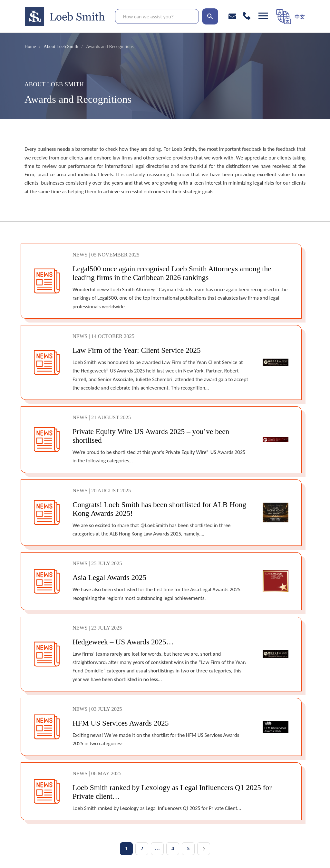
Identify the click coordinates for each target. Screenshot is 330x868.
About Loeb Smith (61, 46)
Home (30, 46)
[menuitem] (300, 16)
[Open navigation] (263, 16)
